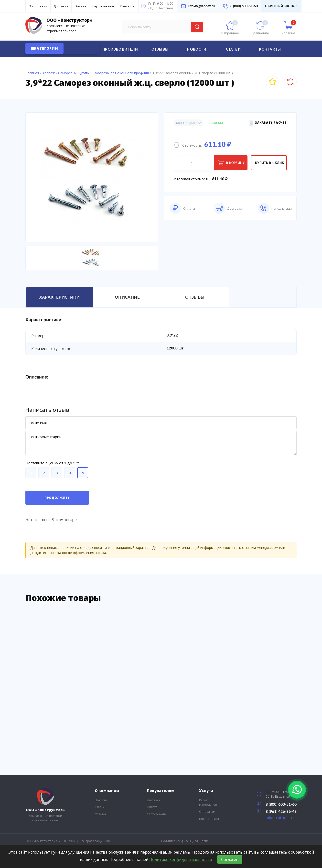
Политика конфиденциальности (185, 841)
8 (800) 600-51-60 (240, 6)
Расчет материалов (208, 803)
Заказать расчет (271, 123)
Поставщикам (209, 819)
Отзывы (160, 50)
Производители (120, 50)
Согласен (230, 859)
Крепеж (49, 73)
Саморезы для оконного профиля (121, 73)
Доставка (61, 6)
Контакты (128, 6)
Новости (197, 50)
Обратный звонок (281, 6)
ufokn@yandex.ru (198, 6)
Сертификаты (103, 6)
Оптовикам (207, 812)
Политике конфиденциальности (181, 859)
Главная (32, 73)
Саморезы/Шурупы (74, 73)
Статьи (233, 50)
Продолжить (57, 498)
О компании (38, 6)
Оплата (80, 6)
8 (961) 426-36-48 (277, 811)
